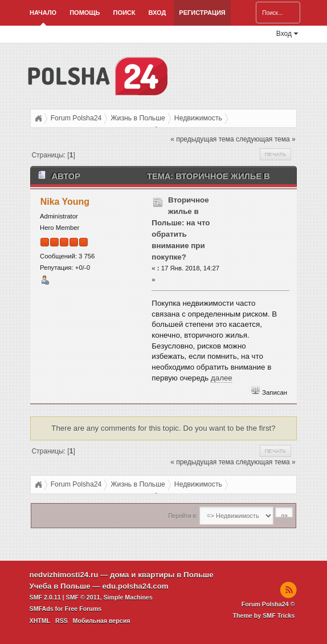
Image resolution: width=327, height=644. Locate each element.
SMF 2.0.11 (45, 597)
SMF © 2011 (83, 597)
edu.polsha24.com (135, 586)
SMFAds (42, 609)
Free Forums (83, 609)
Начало (43, 13)
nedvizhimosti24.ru (64, 575)
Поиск (124, 13)
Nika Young (65, 202)
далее (222, 378)
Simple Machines (128, 597)
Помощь (85, 13)
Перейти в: (183, 516)
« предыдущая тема (202, 139)
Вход (158, 13)
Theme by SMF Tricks (263, 615)
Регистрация (202, 13)
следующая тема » (266, 139)
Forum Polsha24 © (268, 604)
